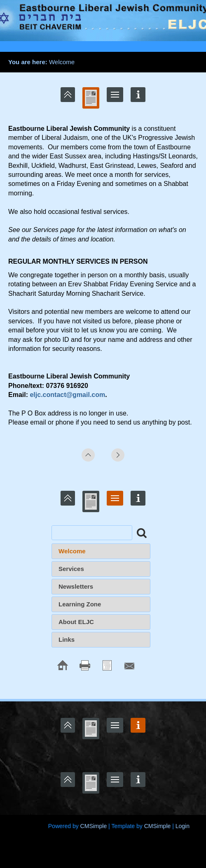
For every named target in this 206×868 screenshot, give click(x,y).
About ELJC (76, 622)
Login (183, 826)
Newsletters (76, 586)
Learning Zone (80, 604)
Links (67, 639)
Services (71, 569)
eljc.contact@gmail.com (67, 395)
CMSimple (94, 826)
